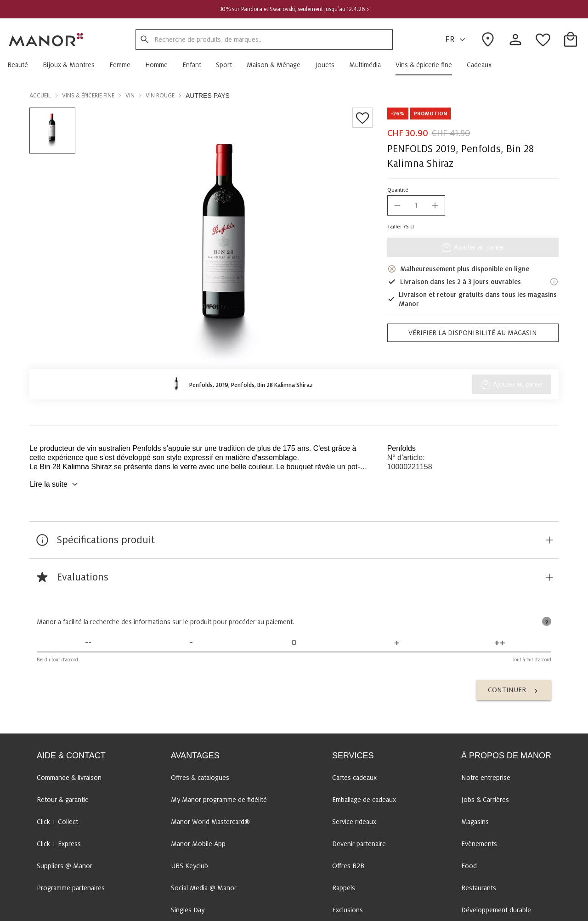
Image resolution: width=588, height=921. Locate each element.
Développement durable (496, 910)
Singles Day (188, 910)
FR (457, 40)
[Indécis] (294, 643)
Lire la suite (55, 484)
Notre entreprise (486, 778)
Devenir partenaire (359, 844)
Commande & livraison (69, 778)
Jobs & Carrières (485, 800)
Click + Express (59, 844)
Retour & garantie (63, 800)
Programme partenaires (71, 888)
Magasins (475, 822)
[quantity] (416, 205)
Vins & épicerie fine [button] (88, 96)
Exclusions (348, 910)
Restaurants (479, 888)
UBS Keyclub (189, 866)
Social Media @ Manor (204, 888)
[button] (21, 65)
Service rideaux (354, 822)
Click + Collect (57, 822)
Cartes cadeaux (354, 778)
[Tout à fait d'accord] (500, 643)
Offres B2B (348, 866)
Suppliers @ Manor (65, 866)
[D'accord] (397, 643)
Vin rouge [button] (160, 96)
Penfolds (401, 448)
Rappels (344, 888)
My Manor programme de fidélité (219, 800)
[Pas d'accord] (191, 643)
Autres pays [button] (208, 96)
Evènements (479, 844)
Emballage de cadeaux (364, 800)
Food (469, 866)
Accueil (40, 96)
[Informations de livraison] (554, 282)
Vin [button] (130, 96)
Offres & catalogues (200, 778)
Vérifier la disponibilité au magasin (473, 333)
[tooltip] (547, 621)
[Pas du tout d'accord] (88, 643)
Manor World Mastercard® (210, 822)
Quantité (398, 190)
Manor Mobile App (198, 844)
